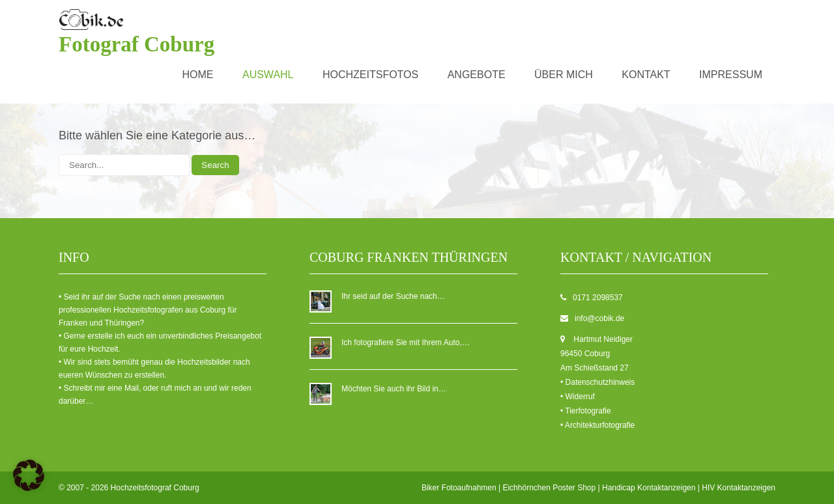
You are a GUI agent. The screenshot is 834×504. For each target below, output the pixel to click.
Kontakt (646, 75)
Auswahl (268, 75)
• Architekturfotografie (597, 425)
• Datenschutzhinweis (597, 382)
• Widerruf (578, 397)
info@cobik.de (599, 318)
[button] (29, 475)
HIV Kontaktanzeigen (739, 488)
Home (198, 75)
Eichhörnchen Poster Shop (549, 488)
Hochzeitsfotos (370, 75)
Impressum (731, 75)
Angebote (477, 75)
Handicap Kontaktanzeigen (649, 488)
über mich (564, 75)
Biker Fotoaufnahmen (459, 488)
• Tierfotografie (586, 411)
